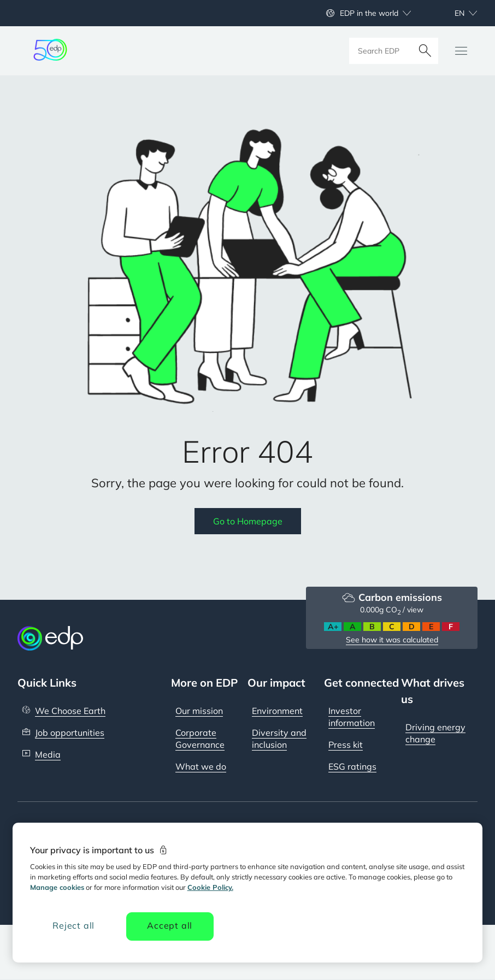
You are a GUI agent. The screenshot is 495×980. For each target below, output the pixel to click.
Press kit (346, 745)
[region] (248, 893)
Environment (277, 711)
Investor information (352, 717)
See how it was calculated (392, 640)
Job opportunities (70, 733)
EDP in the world (369, 13)
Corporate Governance (200, 739)
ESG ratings (352, 766)
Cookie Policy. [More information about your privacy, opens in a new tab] (210, 887)
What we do (201, 766)
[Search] (425, 51)
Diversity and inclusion (279, 739)
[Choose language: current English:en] (454, 13)
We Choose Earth (70, 711)
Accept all (170, 925)
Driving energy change (435, 733)
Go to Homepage (248, 521)
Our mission (199, 711)
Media (48, 754)
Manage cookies (57, 887)
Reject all (73, 925)
